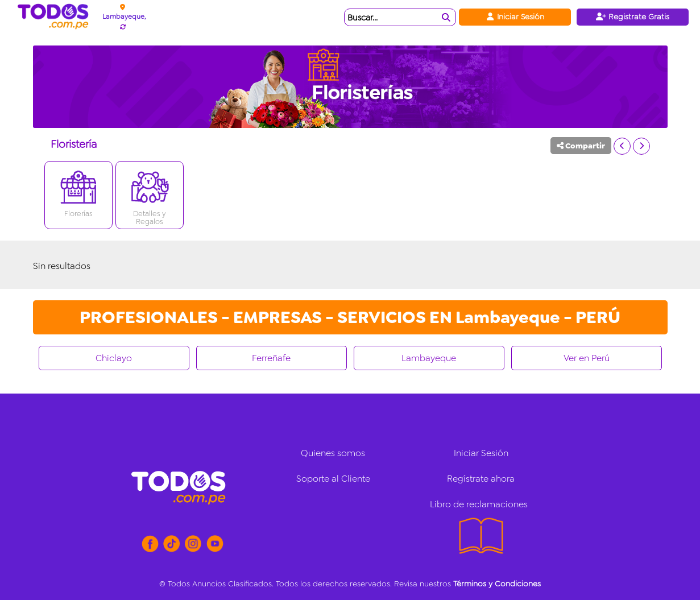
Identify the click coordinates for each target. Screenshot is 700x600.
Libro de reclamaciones (479, 504)
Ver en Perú (587, 358)
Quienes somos (333, 453)
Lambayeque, (124, 16)
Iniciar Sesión (515, 16)
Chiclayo (114, 358)
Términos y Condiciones (497, 584)
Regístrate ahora (481, 479)
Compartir (581, 146)
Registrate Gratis (633, 16)
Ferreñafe (271, 358)
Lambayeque (429, 358)
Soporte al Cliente (333, 479)
